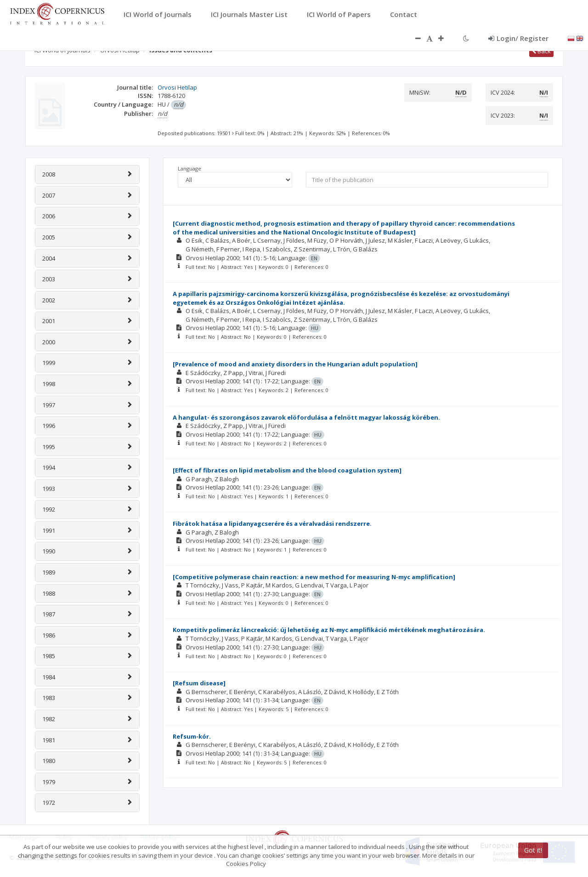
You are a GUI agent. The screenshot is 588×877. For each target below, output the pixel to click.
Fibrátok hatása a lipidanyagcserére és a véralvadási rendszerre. (272, 524)
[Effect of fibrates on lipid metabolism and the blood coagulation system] (287, 470)
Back (541, 51)
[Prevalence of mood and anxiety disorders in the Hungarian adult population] (295, 364)
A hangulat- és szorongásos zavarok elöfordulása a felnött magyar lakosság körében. (306, 417)
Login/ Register (518, 38)
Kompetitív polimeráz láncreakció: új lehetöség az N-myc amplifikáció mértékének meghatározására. (329, 630)
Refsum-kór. (192, 736)
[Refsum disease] (199, 683)
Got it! (533, 850)
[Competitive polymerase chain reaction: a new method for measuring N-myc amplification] (314, 577)
